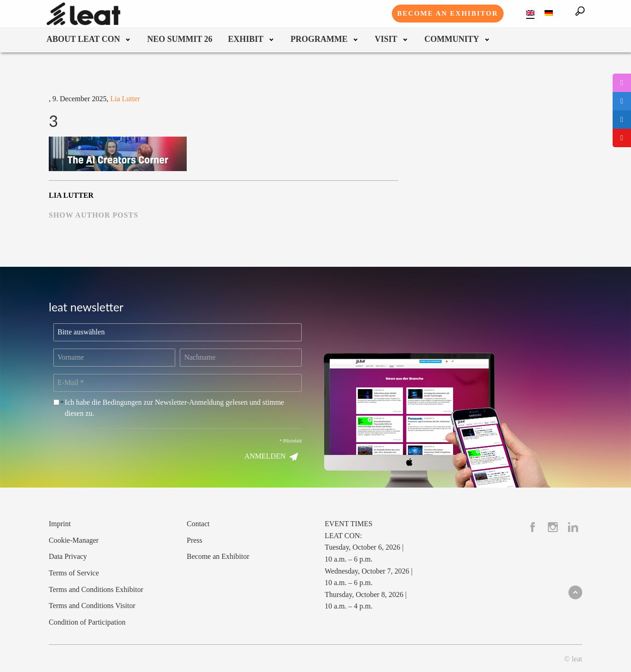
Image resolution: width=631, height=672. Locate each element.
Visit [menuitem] (386, 39)
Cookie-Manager (74, 540)
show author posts (94, 215)
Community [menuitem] (452, 39)
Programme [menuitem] (319, 39)
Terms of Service (74, 573)
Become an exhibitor (448, 13)
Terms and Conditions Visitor (92, 606)
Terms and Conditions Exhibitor (96, 589)
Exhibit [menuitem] (246, 39)
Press (195, 540)
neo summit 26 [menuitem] (180, 39)
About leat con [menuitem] (83, 39)
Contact (198, 524)
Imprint (60, 524)
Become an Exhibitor (218, 556)
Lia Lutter (125, 99)
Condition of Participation (87, 622)
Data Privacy (68, 556)
